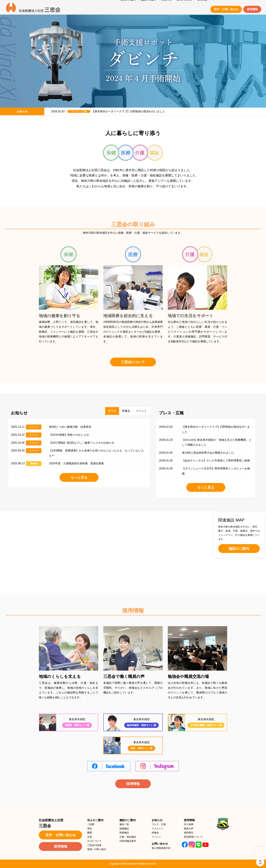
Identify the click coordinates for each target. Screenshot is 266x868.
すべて (112, 411)
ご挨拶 (91, 824)
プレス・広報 (79, 111)
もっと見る (79, 477)
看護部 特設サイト (77, 725)
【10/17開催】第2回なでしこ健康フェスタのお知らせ (82, 443)
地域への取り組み (97, 849)
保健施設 (124, 829)
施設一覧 (124, 824)
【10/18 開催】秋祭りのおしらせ (69, 435)
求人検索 (189, 824)
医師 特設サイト (141, 748)
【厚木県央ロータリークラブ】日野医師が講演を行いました (128, 111)
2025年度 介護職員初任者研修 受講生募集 (77, 463)
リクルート (158, 829)
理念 (90, 829)
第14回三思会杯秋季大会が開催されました (208, 453)
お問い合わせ (160, 844)
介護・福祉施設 (128, 837)
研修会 (34, 463)
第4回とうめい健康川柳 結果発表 (70, 427)
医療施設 (124, 833)
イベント (34, 427)
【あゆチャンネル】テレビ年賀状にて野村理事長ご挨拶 (216, 461)
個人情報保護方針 (161, 848)
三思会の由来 (94, 845)
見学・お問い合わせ (226, 9)
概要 (90, 833)
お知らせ (157, 820)
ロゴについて (94, 841)
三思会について (133, 362)
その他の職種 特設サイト (206, 725)
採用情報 (252, 9)
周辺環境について (193, 837)
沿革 (90, 837)
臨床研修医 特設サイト (141, 725)
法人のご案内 (95, 820)
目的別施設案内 (128, 841)
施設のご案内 (239, 549)
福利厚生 (189, 833)
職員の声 (189, 829)
